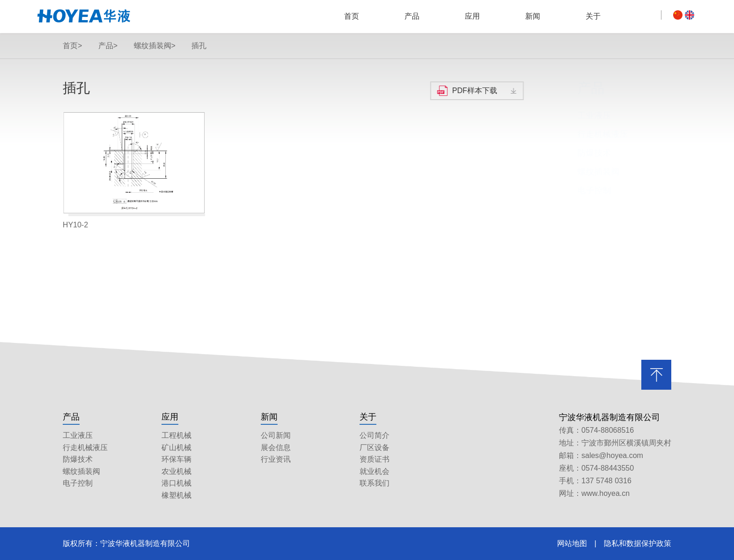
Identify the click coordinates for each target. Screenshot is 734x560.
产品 (412, 16)
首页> (72, 46)
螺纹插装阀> (155, 46)
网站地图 (572, 543)
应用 (472, 16)
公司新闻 (276, 435)
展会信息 (276, 447)
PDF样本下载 (474, 91)
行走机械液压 (589, 134)
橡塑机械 (176, 495)
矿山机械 (176, 447)
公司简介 (374, 435)
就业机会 (374, 471)
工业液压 (581, 116)
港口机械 (176, 483)
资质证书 (374, 459)
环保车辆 (176, 459)
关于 (593, 16)
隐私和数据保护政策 (638, 543)
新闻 (533, 16)
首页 (352, 16)
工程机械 (176, 435)
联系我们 (374, 483)
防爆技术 (581, 153)
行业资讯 (276, 459)
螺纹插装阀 (585, 172)
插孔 (199, 46)
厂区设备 (374, 447)
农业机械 (176, 471)
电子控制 (581, 190)
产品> (108, 46)
